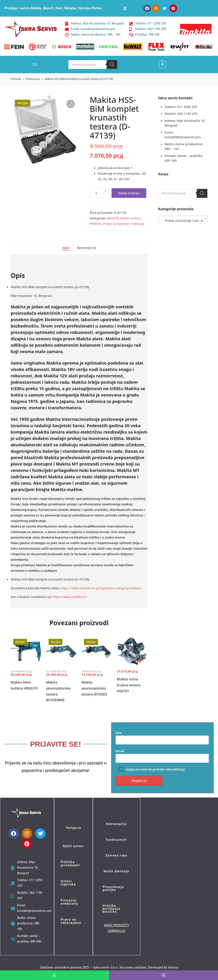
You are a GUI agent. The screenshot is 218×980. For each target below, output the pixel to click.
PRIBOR (96, 224)
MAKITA (113, 218)
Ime (162, 736)
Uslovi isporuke (68, 883)
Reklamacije (117, 824)
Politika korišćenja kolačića (112, 909)
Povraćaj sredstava (69, 902)
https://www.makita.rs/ (70, 597)
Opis (66, 248)
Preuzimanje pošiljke (113, 888)
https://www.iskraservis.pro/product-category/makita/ (101, 588)
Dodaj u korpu (129, 193)
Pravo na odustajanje (71, 921)
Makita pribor (130, 218)
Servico (173, 967)
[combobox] (183, 219)
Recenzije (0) (87, 248)
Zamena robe (116, 855)
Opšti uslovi (73, 846)
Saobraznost (117, 840)
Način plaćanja (116, 871)
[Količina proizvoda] (96, 193)
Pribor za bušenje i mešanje (124, 224)
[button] (125, 8)
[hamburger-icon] (35, 65)
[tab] (66, 248)
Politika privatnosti (70, 864)
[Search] (112, 65)
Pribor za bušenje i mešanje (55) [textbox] (184, 220)
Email (162, 755)
